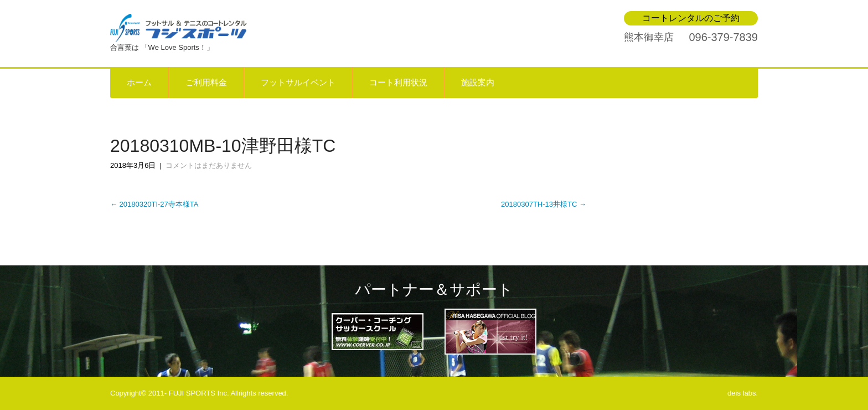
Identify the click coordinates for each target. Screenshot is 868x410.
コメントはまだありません (209, 165)
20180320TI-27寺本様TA (154, 204)
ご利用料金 (206, 83)
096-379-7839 (723, 37)
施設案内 (478, 83)
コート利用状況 (398, 83)
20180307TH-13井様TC (544, 204)
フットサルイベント (298, 83)
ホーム (139, 83)
